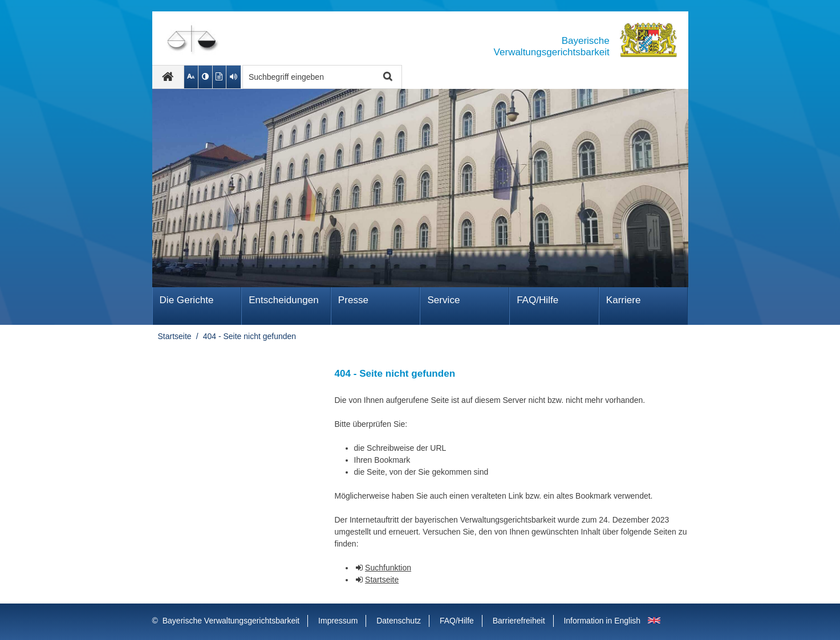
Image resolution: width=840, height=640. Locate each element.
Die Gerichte (187, 300)
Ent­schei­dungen (284, 300)
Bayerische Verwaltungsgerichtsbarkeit (231, 621)
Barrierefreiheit (519, 621)
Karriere (624, 300)
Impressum (338, 621)
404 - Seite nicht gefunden (249, 336)
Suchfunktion (388, 568)
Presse (353, 300)
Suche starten (387, 77)
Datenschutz (399, 621)
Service (443, 300)
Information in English (602, 621)
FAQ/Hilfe (537, 300)
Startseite (175, 336)
